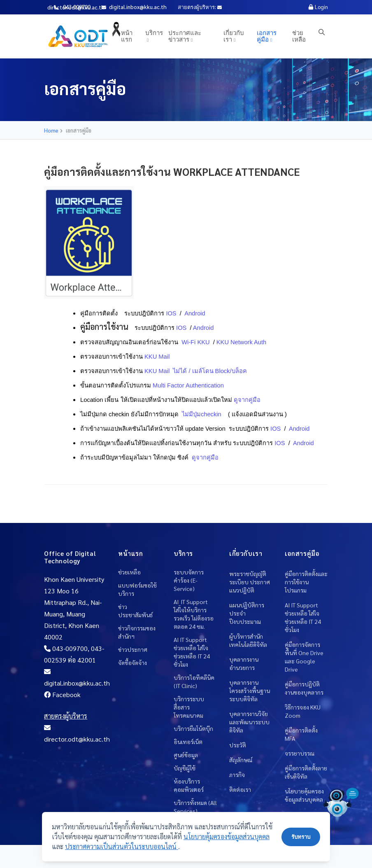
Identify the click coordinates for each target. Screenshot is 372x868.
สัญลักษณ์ (241, 760)
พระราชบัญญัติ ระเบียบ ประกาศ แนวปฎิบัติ (250, 582)
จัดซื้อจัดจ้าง (133, 663)
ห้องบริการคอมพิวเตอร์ (189, 785)
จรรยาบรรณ (300, 753)
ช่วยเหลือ (299, 36)
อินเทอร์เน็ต (188, 742)
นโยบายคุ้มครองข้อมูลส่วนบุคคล (304, 795)
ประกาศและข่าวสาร (185, 36)
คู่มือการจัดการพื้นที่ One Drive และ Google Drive (304, 657)
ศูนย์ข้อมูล (186, 755)
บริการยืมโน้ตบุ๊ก (193, 728)
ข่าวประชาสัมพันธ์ (135, 611)
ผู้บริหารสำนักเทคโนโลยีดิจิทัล (248, 640)
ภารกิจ (237, 775)
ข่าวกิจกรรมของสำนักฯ (137, 632)
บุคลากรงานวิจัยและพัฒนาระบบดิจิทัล (249, 722)
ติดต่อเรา (240, 789)
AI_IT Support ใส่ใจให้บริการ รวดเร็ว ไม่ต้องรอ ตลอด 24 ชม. (194, 614)
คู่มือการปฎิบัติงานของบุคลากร (304, 688)
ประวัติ (238, 745)
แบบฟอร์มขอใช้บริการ (137, 589)
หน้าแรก (127, 36)
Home (51, 130)
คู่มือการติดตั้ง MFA (301, 734)
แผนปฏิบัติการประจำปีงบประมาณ (247, 613)
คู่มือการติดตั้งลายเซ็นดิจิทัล (306, 772)
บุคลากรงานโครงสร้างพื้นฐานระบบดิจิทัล (250, 691)
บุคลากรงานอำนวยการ (244, 663)
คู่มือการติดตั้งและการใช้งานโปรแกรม (306, 582)
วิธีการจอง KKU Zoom (303, 711)
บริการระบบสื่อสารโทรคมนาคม (189, 707)
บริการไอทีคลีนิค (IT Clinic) (194, 681)
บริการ (154, 32)
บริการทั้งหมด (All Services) (195, 807)
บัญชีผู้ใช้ (185, 768)
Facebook (62, 694)
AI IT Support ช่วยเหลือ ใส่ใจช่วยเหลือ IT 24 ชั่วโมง (192, 652)
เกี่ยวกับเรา (234, 36)
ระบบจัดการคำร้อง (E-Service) (189, 580)
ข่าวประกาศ (133, 649)
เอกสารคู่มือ (267, 36)
